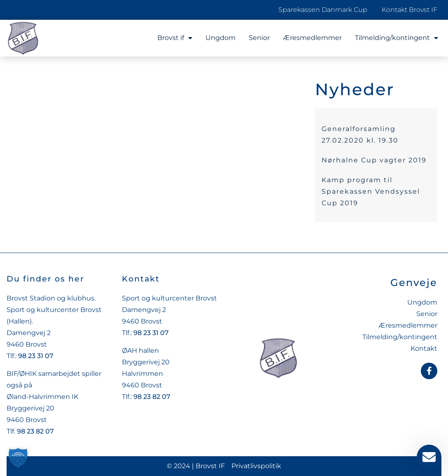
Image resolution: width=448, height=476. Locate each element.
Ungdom (220, 38)
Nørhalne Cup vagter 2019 (374, 160)
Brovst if (175, 38)
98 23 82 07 (35, 431)
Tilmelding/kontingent (397, 38)
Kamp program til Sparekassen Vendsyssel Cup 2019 (371, 191)
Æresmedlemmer (312, 38)
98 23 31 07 (36, 356)
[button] (18, 458)
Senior (259, 38)
